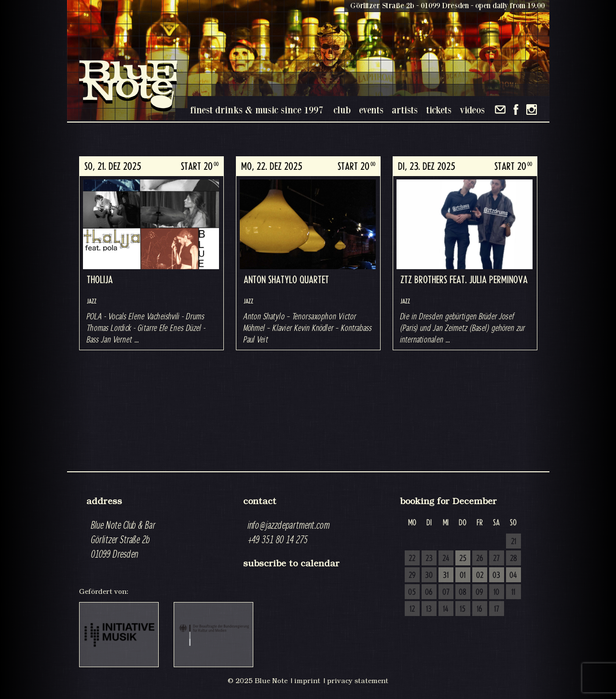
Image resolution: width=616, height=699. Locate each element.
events (371, 110)
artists (405, 110)
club (342, 110)
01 (463, 576)
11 (513, 592)
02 (480, 576)
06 (429, 592)
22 (412, 559)
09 (479, 592)
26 (480, 559)
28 (513, 559)
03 (496, 576)
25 (463, 559)
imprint (307, 681)
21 (513, 542)
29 (412, 576)
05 (412, 592)
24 (446, 559)
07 (446, 592)
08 (463, 592)
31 (446, 576)
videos (472, 110)
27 (496, 559)
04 (513, 576)
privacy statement (358, 681)
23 (429, 559)
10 (496, 592)
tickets (439, 110)
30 (429, 576)
